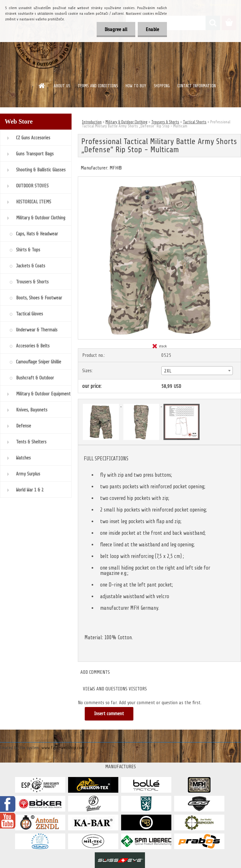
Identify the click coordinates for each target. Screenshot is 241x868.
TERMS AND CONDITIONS (98, 86)
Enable (152, 29)
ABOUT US (62, 86)
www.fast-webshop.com (63, 748)
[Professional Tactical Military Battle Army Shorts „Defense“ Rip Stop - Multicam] (159, 179)
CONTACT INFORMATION (197, 86)
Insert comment (109, 714)
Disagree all (116, 29)
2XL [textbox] (168, 371)
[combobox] (197, 371)
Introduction (92, 122)
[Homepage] (42, 86)
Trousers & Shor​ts (165, 122)
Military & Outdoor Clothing (126, 122)
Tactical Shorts (195, 122)
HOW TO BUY (136, 86)
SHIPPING (162, 86)
